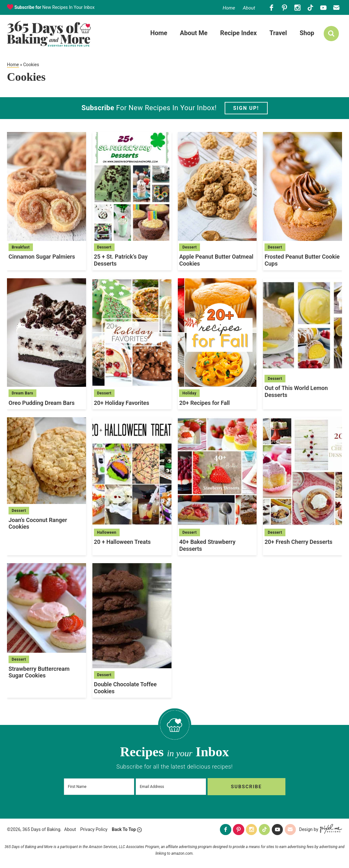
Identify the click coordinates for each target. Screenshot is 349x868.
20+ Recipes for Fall (204, 403)
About (249, 8)
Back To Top (124, 830)
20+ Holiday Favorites (122, 403)
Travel (278, 33)
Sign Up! (246, 109)
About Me (194, 33)
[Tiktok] (311, 7)
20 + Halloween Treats (122, 542)
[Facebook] (272, 7)
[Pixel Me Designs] (330, 830)
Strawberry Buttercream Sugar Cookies (39, 673)
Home (229, 8)
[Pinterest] (285, 7)
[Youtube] (324, 7)
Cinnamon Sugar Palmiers (42, 257)
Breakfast (21, 248)
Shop (307, 33)
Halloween (107, 533)
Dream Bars (22, 394)
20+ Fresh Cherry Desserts (298, 542)
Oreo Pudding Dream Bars (42, 403)
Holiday (189, 394)
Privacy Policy (94, 830)
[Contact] (337, 7)
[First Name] (100, 787)
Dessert (104, 248)
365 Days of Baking (49, 34)
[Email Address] (174, 787)
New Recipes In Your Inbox (54, 7)
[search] (331, 34)
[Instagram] (298, 7)
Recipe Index (239, 33)
